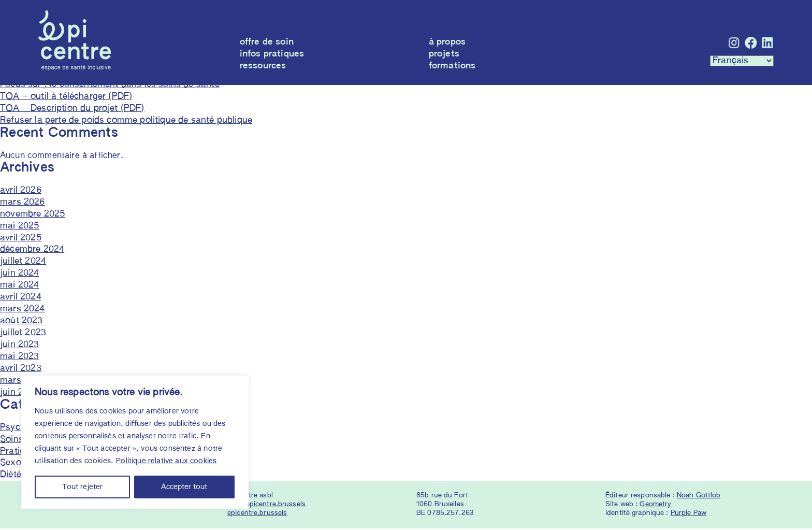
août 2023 (21, 323)
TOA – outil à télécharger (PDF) (66, 98)
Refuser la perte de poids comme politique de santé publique (126, 121)
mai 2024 (19, 287)
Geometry (655, 506)
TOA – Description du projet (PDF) (72, 110)
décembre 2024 (32, 251)
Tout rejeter (82, 487)
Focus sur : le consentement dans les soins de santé (110, 86)
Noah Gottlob (699, 497)
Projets (444, 54)
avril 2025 (21, 239)
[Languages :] (742, 61)
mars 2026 (23, 203)
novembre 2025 (33, 215)
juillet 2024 (23, 263)
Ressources (263, 66)
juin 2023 (20, 346)
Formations (452, 66)
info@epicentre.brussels (266, 506)
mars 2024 (23, 311)
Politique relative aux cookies (166, 461)
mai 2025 (20, 227)
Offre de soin (267, 42)
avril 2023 (21, 370)
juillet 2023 (23, 334)
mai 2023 (19, 358)
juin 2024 (20, 275)
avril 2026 (21, 191)
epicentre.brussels (257, 515)
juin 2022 (20, 393)
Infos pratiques (272, 54)
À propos (447, 42)
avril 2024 (21, 299)
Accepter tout (184, 487)
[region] (135, 442)
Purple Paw (688, 515)
